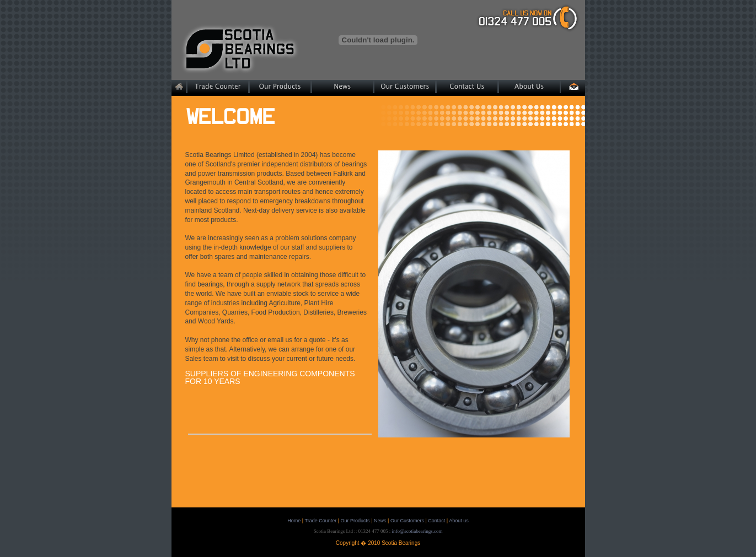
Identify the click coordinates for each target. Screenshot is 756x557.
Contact (436, 521)
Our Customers (407, 521)
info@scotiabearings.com (417, 531)
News (380, 521)
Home (294, 521)
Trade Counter (321, 521)
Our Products (355, 521)
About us (459, 521)
